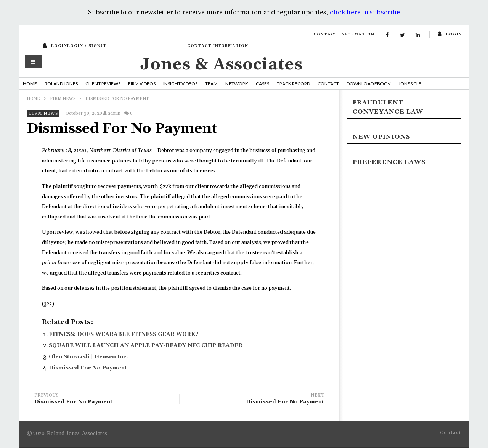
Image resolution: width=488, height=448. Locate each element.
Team (211, 84)
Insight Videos (180, 84)
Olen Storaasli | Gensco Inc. (88, 357)
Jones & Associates (222, 65)
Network (237, 84)
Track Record (293, 84)
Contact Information (344, 34)
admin (114, 113)
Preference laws (389, 162)
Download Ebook (369, 84)
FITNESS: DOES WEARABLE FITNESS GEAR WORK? (124, 334)
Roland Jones (61, 84)
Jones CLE (410, 84)
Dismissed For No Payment (88, 368)
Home (30, 84)
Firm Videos (142, 84)
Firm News (63, 99)
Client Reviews (103, 84)
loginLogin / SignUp (79, 46)
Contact (328, 84)
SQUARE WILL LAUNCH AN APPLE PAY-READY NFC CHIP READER (146, 345)
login (454, 34)
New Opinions (381, 137)
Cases (262, 84)
